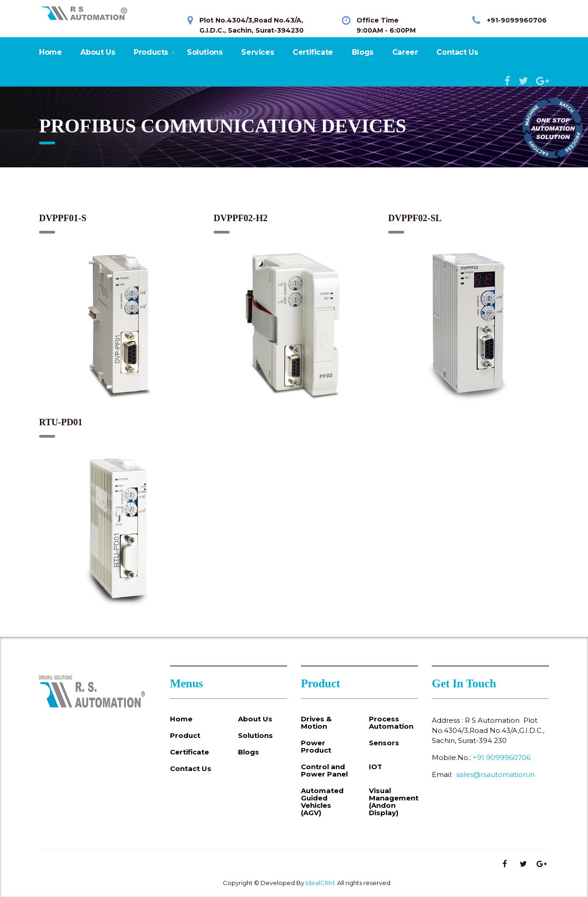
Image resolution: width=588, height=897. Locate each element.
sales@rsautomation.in (495, 774)
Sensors (384, 743)
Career (405, 52)
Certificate (313, 52)
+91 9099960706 (502, 757)
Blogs (363, 52)
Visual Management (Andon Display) (394, 802)
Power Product (316, 747)
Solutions (205, 52)
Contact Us (457, 52)
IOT (376, 767)
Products (151, 52)
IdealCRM (320, 883)
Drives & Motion (316, 723)
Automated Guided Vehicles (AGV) (322, 802)
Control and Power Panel (324, 771)
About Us (98, 52)
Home (50, 52)
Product (185, 736)
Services (257, 52)
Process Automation (391, 723)
